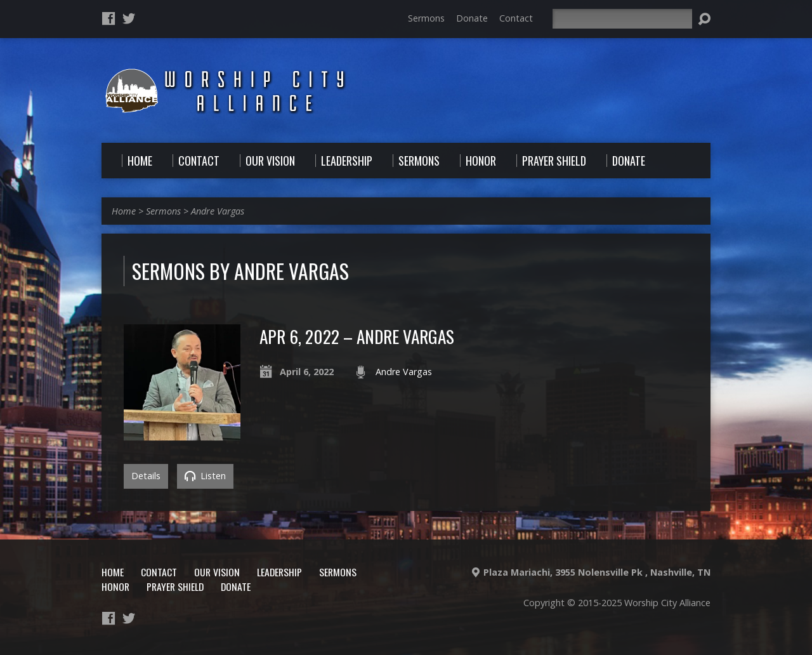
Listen (205, 476)
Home (124, 211)
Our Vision (217, 572)
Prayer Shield (175, 586)
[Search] (622, 19)
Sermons (426, 18)
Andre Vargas (218, 211)
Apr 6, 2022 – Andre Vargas (357, 336)
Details (146, 476)
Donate (472, 18)
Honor (115, 586)
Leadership (279, 572)
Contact (516, 18)
